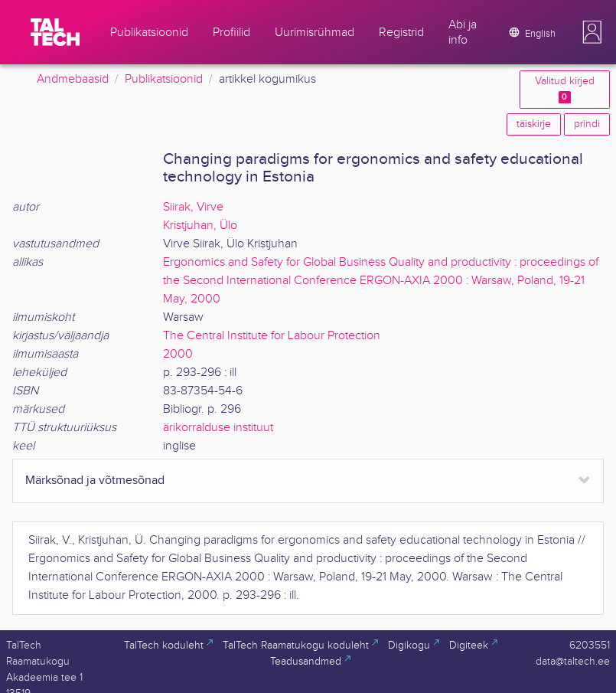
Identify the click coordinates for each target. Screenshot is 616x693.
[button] (592, 32)
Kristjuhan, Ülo (200, 226)
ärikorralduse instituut (218, 428)
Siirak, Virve (193, 207)
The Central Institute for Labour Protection (272, 336)
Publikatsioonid (164, 79)
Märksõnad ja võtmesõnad (95, 481)
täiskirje (534, 124)
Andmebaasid (73, 79)
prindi (587, 124)
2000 (178, 354)
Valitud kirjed (565, 89)
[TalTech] (55, 32)
